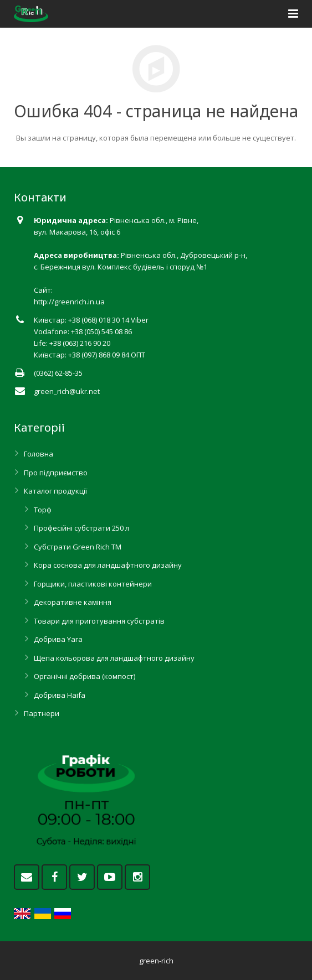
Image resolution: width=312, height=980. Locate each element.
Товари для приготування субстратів (99, 621)
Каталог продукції (55, 491)
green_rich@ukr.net (67, 391)
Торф (43, 510)
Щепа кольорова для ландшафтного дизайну (114, 658)
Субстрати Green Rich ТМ (78, 547)
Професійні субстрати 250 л (81, 528)
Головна (39, 454)
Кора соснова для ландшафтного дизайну (108, 565)
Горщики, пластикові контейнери (93, 584)
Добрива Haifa (60, 695)
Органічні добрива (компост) (85, 676)
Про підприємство (56, 473)
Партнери (42, 713)
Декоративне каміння (73, 602)
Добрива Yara (58, 639)
